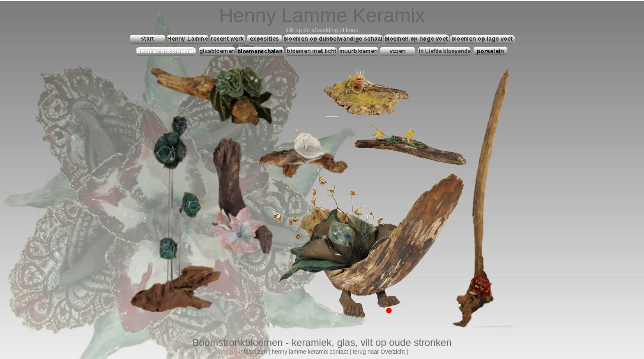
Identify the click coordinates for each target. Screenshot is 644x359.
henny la (282, 352)
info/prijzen (253, 352)
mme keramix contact (321, 352)
